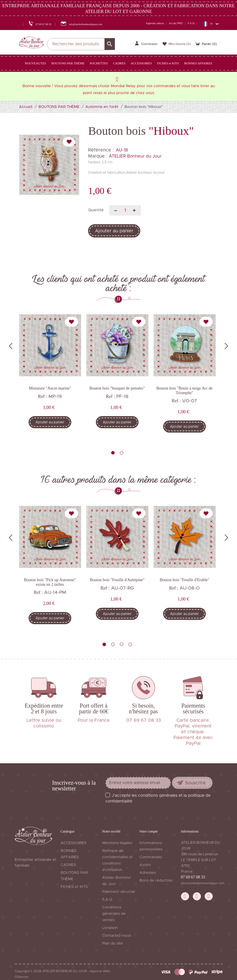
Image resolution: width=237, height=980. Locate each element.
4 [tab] (130, 644)
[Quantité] (125, 210)
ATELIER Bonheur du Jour (135, 156)
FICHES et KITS (74, 887)
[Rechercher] (81, 44)
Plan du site (113, 943)
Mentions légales (117, 843)
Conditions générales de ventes (114, 914)
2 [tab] (122, 453)
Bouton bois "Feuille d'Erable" (184, 580)
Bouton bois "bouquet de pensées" (117, 388)
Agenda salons (155, 24)
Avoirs (145, 865)
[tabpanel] (50, 375)
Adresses (148, 873)
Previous (11, 346)
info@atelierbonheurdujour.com (203, 883)
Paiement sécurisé (119, 892)
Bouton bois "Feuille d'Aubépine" (117, 580)
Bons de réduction (156, 881)
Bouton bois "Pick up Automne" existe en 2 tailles (50, 582)
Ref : (43, 396)
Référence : (101, 150)
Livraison (110, 928)
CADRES (68, 865)
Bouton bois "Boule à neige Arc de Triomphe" (185, 390)
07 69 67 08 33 (193, 877)
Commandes (151, 857)
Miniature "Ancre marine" (50, 388)
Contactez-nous (116, 936)
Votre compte (149, 831)
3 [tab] (122, 644)
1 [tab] (113, 453)
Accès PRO (176, 24)
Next (226, 346)
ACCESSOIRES (73, 843)
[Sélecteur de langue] (211, 24)
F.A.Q (191, 24)
